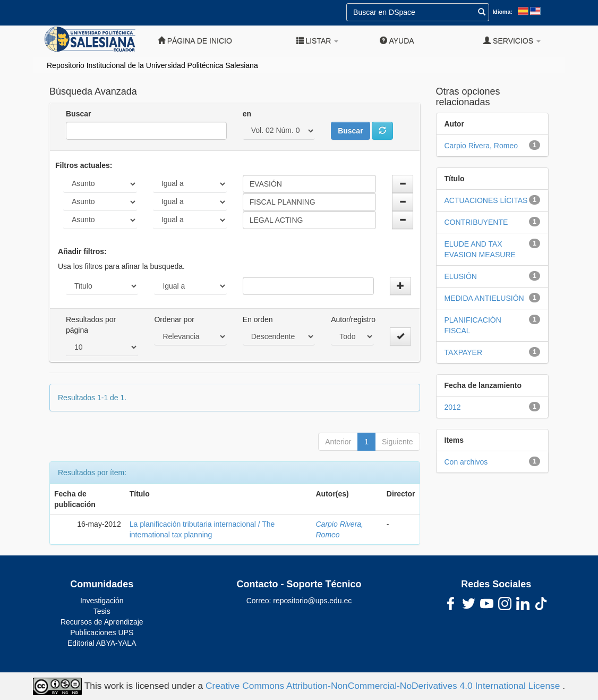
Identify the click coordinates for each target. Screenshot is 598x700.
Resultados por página (91, 325)
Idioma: (502, 12)
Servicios (512, 41)
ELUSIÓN (461, 276)
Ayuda (397, 41)
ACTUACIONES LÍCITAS (486, 200)
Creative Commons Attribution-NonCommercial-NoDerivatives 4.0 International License (384, 686)
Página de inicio (195, 41)
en (247, 114)
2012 (453, 407)
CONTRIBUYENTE (476, 222)
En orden (258, 319)
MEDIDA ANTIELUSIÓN (484, 298)
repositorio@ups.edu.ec (312, 601)
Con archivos (466, 462)
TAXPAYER (464, 352)
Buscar (78, 114)
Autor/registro (353, 319)
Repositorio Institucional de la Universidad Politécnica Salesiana (152, 65)
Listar (318, 41)
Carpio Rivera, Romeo (481, 146)
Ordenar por (174, 319)
